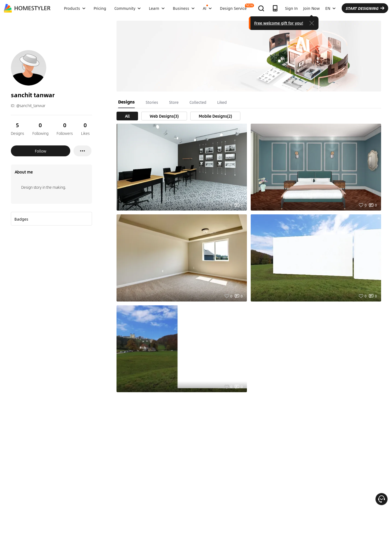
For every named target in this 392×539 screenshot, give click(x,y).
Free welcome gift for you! (279, 23)
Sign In (291, 8)
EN (330, 8)
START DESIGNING (365, 8)
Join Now (312, 8)
